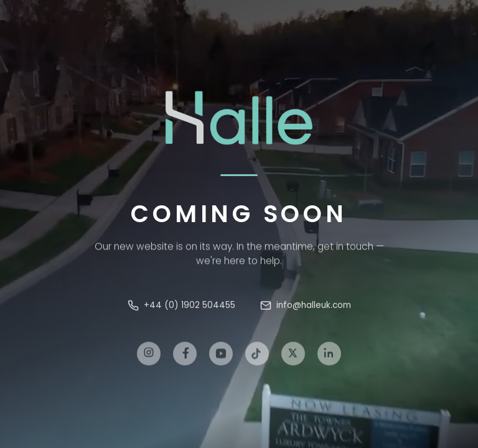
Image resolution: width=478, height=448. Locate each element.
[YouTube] (221, 358)
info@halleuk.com (306, 308)
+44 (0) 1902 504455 (181, 308)
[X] (293, 358)
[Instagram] (149, 358)
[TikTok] (257, 358)
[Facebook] (185, 358)
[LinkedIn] (329, 358)
